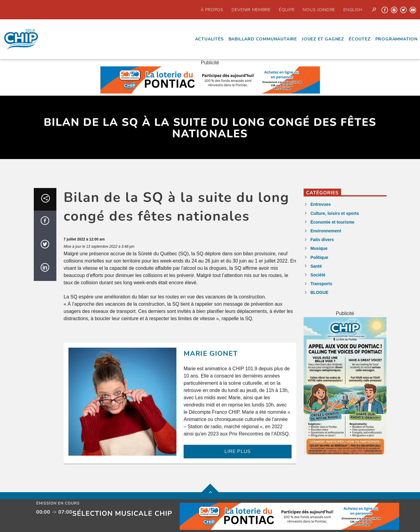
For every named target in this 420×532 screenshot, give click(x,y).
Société (318, 275)
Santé (316, 266)
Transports (321, 284)
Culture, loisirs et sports (335, 213)
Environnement (326, 231)
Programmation (396, 39)
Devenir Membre (251, 10)
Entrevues (321, 204)
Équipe (287, 10)
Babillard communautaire (263, 39)
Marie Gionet (211, 354)
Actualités (209, 39)
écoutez (360, 39)
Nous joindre (319, 10)
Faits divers (322, 240)
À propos (212, 10)
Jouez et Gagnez (323, 39)
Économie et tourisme (332, 222)
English (353, 10)
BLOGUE (319, 292)
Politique (319, 257)
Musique (319, 248)
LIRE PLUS (237, 451)
